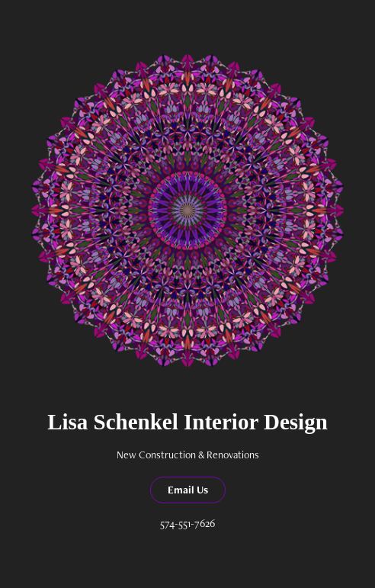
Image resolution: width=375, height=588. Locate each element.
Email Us (188, 490)
